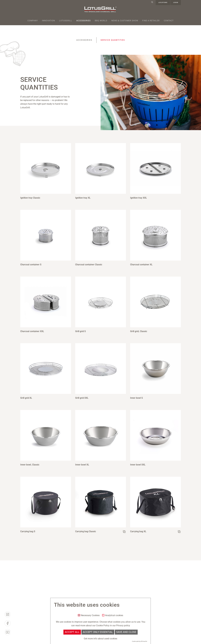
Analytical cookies (114, 615)
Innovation (48, 21)
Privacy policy (123, 625)
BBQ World (101, 21)
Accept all (72, 632)
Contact (169, 21)
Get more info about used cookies (101, 639)
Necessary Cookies (90, 615)
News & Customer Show (125, 21)
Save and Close (126, 632)
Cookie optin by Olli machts (139, 641)
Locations (163, 2)
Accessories (83, 21)
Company (33, 21)
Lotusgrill (66, 21)
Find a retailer (151, 21)
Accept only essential (98, 632)
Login (176, 2)
